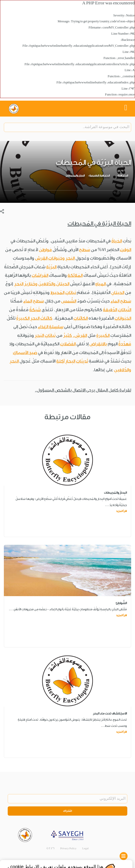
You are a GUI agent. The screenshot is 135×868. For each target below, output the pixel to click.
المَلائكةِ (75, 275)
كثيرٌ (67, 335)
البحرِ (35, 318)
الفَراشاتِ (40, 275)
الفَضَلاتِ (68, 344)
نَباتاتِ (71, 293)
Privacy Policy (68, 848)
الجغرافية (123, 176)
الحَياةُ (117, 241)
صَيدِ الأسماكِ (25, 353)
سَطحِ (85, 250)
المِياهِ (100, 284)
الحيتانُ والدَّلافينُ (54, 284)
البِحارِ (70, 361)
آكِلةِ (60, 361)
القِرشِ (41, 258)
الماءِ (115, 301)
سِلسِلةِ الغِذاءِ (51, 327)
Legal (85, 848)
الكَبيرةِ (103, 335)
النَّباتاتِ (124, 310)
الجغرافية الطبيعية (100, 176)
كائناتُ (46, 318)
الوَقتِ (126, 250)
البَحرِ (70, 258)
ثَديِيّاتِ (82, 361)
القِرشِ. (80, 335)
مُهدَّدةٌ (125, 344)
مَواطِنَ (45, 250)
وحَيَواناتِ (56, 258)
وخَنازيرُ (31, 284)
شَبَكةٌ (35, 310)
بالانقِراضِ (98, 344)
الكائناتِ (81, 318)
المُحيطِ (57, 293)
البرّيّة (51, 267)
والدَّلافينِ (123, 370)
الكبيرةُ (23, 318)
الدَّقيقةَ (110, 310)
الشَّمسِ (69, 301)
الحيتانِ (118, 293)
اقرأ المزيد (121, 511)
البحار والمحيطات (75, 176)
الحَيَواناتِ (123, 318)
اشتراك (67, 811)
